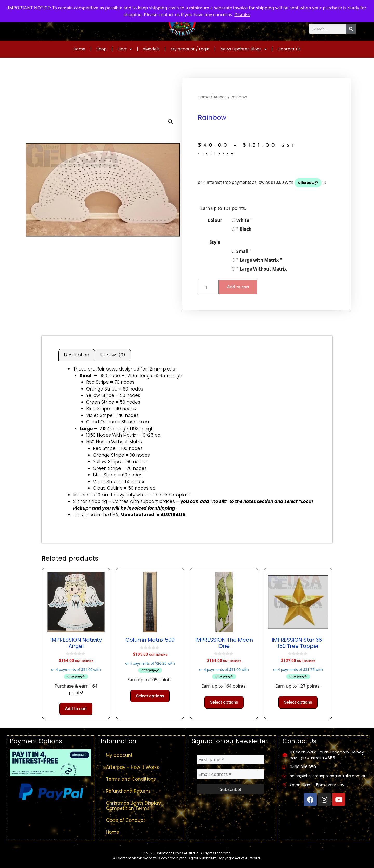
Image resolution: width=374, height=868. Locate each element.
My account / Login (190, 49)
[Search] (351, 29)
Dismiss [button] (242, 14)
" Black (242, 229)
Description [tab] (76, 355)
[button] (171, 122)
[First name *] (230, 759)
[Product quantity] (208, 287)
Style (215, 242)
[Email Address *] (230, 774)
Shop (102, 49)
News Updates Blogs (243, 49)
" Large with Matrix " (257, 260)
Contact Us (289, 49)
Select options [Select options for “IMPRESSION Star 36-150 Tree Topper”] (298, 702)
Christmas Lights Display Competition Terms (133, 806)
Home (79, 49)
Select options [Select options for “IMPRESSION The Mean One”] (224, 702)
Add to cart (238, 287)
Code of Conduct (126, 820)
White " (242, 220)
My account (119, 755)
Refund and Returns (128, 791)
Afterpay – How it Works (132, 767)
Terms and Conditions (131, 779)
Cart (125, 49)
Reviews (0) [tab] (113, 355)
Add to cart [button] (76, 709)
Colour (215, 220)
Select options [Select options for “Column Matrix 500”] (150, 696)
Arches (220, 97)
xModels (151, 49)
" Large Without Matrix (259, 269)
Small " (242, 251)
